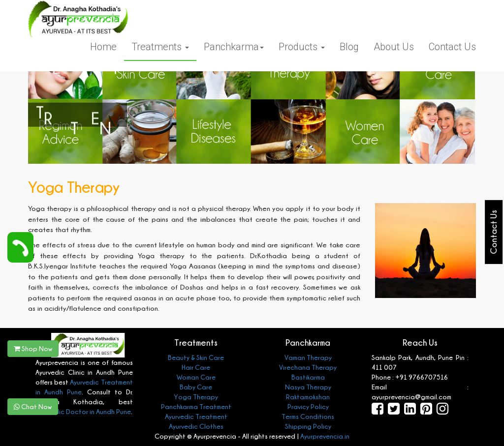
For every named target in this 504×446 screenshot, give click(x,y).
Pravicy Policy (308, 406)
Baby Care (196, 387)
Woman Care (196, 377)
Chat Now (33, 406)
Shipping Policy (308, 426)
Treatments (160, 47)
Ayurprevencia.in (325, 436)
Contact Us (452, 47)
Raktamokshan (308, 397)
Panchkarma (234, 47)
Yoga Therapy (196, 397)
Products (302, 47)
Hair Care (196, 367)
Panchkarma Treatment (196, 406)
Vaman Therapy (308, 357)
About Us (394, 47)
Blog (349, 47)
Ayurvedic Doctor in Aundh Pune (83, 411)
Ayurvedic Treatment (196, 416)
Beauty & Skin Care (196, 357)
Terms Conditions (308, 416)
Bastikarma (308, 377)
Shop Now (33, 348)
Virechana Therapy (308, 367)
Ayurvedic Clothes (196, 426)
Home (103, 47)
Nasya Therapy (308, 387)
